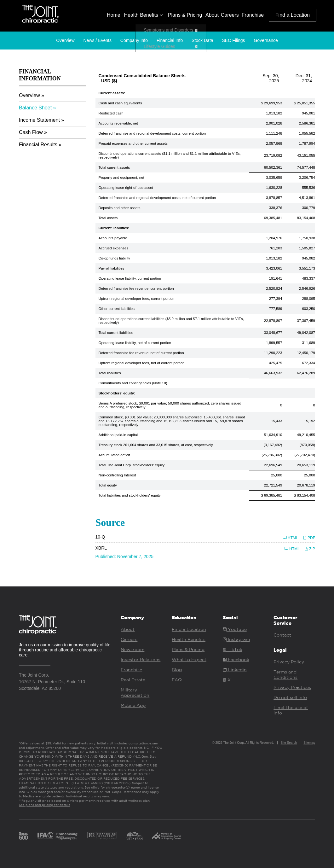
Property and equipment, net (121, 178)
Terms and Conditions (285, 675)
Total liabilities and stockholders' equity (130, 495)
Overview (65, 40)
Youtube (235, 629)
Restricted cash (111, 113)
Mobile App (133, 705)
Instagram (236, 639)
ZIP (310, 549)
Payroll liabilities (112, 268)
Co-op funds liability (114, 258)
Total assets (108, 218)
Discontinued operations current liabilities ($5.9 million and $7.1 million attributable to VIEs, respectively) (171, 321)
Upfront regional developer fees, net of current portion (142, 363)
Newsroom (132, 650)
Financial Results (38, 145)
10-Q (100, 537)
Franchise (253, 15)
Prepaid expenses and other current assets (133, 143)
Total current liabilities (116, 333)
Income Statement (39, 120)
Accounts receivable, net (118, 123)
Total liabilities (110, 373)
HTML (291, 538)
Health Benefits (143, 15)
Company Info (134, 40)
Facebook (236, 660)
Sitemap (309, 743)
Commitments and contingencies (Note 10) (133, 383)
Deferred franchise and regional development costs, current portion (152, 133)
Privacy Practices (292, 687)
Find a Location (293, 15)
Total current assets (114, 167)
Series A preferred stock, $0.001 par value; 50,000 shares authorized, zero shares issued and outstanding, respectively (170, 405)
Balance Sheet (35, 108)
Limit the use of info (291, 710)
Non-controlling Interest (117, 475)
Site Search (289, 743)
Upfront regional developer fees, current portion (137, 299)
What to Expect (189, 660)
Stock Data (202, 40)
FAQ (177, 680)
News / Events (97, 40)
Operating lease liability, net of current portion (135, 343)
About (212, 15)
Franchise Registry (102, 836)
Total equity (108, 485)
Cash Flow (31, 132)
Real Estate (133, 680)
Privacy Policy (289, 662)
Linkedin (235, 670)
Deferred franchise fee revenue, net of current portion (141, 353)
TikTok (233, 650)
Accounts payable (113, 238)
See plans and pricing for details (45, 805)
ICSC (167, 836)
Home (114, 15)
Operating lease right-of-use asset (126, 188)
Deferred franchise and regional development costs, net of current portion (157, 198)
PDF (309, 538)
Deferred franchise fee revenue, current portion (136, 288)
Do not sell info (290, 697)
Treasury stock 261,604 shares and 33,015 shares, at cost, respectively (156, 445)
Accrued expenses (114, 248)
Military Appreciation (135, 693)
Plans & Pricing (185, 15)
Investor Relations (141, 660)
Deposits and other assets (120, 208)
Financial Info (170, 40)
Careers (230, 15)
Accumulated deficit (114, 455)
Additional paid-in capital (118, 435)
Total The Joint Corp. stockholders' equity (132, 465)
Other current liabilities (117, 309)
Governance (266, 40)
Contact (282, 635)
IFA (58, 836)
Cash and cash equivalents (120, 103)
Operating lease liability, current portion (130, 278)
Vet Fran (135, 836)
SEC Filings (233, 40)
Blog (177, 670)
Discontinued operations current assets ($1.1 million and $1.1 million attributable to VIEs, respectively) (170, 155)
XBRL (101, 548)
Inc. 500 (23, 836)
